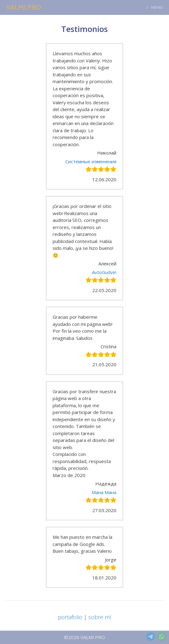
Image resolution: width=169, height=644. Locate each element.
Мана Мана (104, 492)
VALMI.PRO (24, 7)
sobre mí (100, 617)
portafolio (70, 617)
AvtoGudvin (104, 272)
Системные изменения (91, 161)
